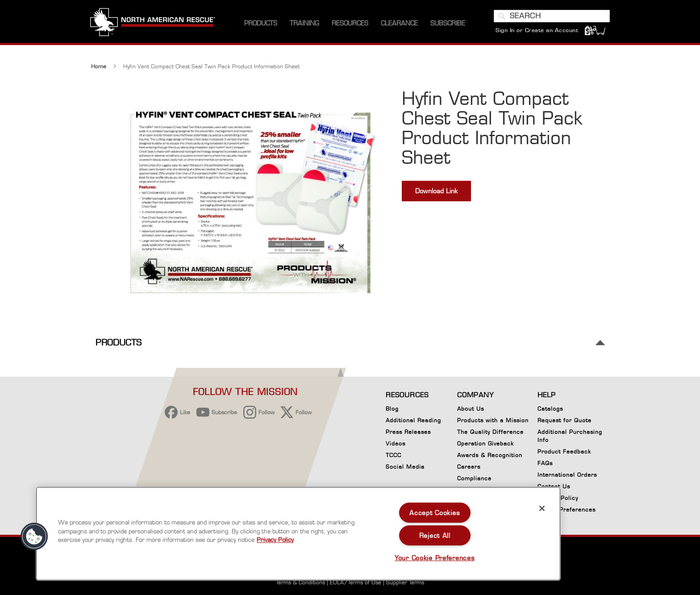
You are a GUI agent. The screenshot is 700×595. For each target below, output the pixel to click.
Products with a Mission (493, 420)
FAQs (545, 463)
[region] (298, 534)
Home (99, 70)
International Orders (567, 475)
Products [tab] (119, 346)
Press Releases (408, 432)
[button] (34, 537)
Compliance (474, 478)
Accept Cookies (435, 513)
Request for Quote (565, 420)
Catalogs (550, 409)
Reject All (435, 535)
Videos (396, 443)
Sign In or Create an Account (536, 33)
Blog (392, 409)
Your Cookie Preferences (435, 558)
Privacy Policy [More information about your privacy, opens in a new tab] (275, 540)
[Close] (542, 508)
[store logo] (154, 26)
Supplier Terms (405, 582)
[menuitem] (261, 27)
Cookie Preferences (567, 511)
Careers (469, 467)
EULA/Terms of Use (356, 582)
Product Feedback (564, 451)
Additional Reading (413, 420)
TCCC (394, 455)
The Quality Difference (490, 432)
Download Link (436, 194)
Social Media (405, 467)
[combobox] (551, 19)
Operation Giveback (485, 443)
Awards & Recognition (490, 455)
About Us (471, 409)
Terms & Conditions (300, 582)
